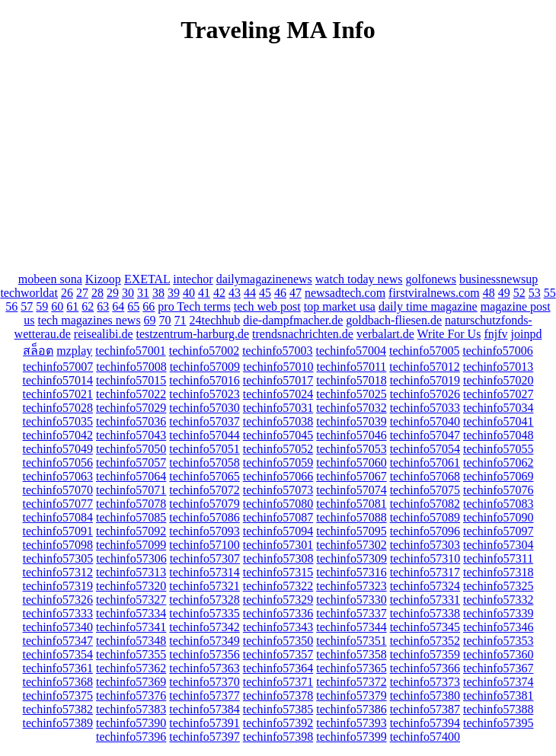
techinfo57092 (131, 531)
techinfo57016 (204, 380)
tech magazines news (89, 320)
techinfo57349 (204, 641)
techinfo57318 (498, 572)
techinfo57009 (205, 367)
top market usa (340, 306)
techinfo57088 (351, 517)
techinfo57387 (425, 709)
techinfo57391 (204, 723)
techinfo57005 (424, 351)
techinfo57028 (58, 408)
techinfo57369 (131, 682)
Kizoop (103, 279)
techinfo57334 (131, 613)
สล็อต (38, 351)
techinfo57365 (351, 668)
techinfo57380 (425, 695)
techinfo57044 (204, 435)
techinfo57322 (278, 586)
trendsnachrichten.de (303, 334)
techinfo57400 (425, 737)
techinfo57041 (498, 421)
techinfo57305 (58, 558)
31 (143, 293)
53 (535, 293)
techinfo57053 (351, 449)
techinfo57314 (204, 572)
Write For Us (449, 334)
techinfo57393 (351, 723)
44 (250, 293)
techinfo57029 (131, 408)
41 (204, 293)
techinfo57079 (204, 504)
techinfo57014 (58, 380)
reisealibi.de (104, 334)
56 (11, 306)
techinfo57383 (131, 709)
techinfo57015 (131, 380)
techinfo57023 (204, 394)
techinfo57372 (351, 682)
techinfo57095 (351, 531)
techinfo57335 (204, 613)
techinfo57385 (278, 709)
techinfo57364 (278, 668)
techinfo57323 (351, 586)
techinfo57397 (204, 737)
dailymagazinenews (264, 279)
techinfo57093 (204, 531)
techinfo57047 (425, 435)
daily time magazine (428, 306)
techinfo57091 (58, 531)
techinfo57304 (498, 545)
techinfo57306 (131, 558)
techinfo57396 (131, 737)
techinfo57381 (498, 695)
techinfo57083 (498, 504)
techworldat (29, 293)
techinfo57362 (131, 668)
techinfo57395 (498, 723)
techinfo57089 (425, 517)
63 (103, 306)
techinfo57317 (425, 572)
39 (174, 293)
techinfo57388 (498, 709)
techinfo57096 (425, 531)
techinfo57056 (58, 463)
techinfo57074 (351, 490)
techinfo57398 (278, 737)
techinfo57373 (425, 682)
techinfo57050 (131, 449)
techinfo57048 (498, 435)
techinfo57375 (58, 695)
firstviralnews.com (434, 293)
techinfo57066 (278, 476)
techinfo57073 (278, 490)
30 (128, 293)
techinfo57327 (131, 600)
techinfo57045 (278, 435)
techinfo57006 (497, 351)
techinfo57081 (351, 504)
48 (489, 293)
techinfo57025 (351, 394)
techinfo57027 (498, 394)
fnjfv (495, 334)
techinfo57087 (278, 517)
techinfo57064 (131, 476)
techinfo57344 (351, 627)
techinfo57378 (278, 695)
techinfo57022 (131, 394)
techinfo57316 (351, 572)
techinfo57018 (351, 380)
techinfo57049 (58, 449)
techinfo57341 (131, 627)
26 (67, 293)
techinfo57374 (498, 682)
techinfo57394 (425, 723)
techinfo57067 (351, 476)
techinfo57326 (58, 600)
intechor (193, 279)
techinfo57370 (204, 682)
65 (133, 306)
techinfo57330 (351, 600)
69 (150, 320)
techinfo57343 (278, 627)
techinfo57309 (352, 558)
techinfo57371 (278, 682)
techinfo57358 (351, 654)
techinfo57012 (424, 367)
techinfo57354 (58, 654)
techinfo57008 (131, 367)
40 (189, 293)
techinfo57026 (425, 394)
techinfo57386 (351, 709)
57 (27, 306)
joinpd (527, 334)
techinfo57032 (351, 408)
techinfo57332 (498, 600)
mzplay (74, 351)
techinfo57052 (278, 449)
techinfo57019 (425, 380)
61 (72, 306)
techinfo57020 (498, 380)
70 (165, 320)
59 (42, 306)
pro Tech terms (194, 306)
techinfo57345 (425, 627)
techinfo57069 (498, 476)
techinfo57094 (278, 531)
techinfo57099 (131, 545)
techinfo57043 (131, 435)
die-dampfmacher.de (293, 320)
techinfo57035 (58, 421)
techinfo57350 (278, 641)
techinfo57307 (205, 558)
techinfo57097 (498, 531)
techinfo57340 (58, 627)
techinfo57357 (278, 654)
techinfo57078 (131, 504)
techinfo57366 (425, 668)
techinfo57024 (278, 394)
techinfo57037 (204, 421)
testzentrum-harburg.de (193, 334)
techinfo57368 (58, 682)
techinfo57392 (278, 723)
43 (235, 293)
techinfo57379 (351, 695)
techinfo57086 (204, 517)
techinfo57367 (498, 668)
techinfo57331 (425, 600)
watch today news (359, 279)
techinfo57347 (58, 641)
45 (265, 293)
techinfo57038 (278, 421)
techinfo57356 (204, 654)
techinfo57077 (58, 504)
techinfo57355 (131, 654)
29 (113, 293)
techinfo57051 (204, 449)
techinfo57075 (425, 490)
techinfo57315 (278, 572)
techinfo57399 (351, 737)
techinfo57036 (131, 421)
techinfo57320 (131, 586)
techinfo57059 (278, 463)
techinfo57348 (131, 641)
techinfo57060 (351, 463)
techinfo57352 (425, 641)
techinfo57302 (351, 545)
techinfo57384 (204, 709)
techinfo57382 (58, 709)
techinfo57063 (58, 476)
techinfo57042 (58, 435)
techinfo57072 (204, 490)
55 (550, 293)
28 (97, 293)
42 (219, 293)
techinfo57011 (352, 367)
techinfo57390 (131, 723)
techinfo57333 (58, 613)
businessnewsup (498, 279)
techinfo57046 (351, 435)
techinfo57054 (425, 449)
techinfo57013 (498, 367)
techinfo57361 (58, 668)
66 (149, 306)
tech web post (267, 306)
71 (181, 320)
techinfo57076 (498, 490)
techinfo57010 (278, 367)
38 (158, 293)
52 (519, 293)
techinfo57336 (278, 613)
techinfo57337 (351, 613)
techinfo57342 (204, 627)
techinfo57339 (498, 613)
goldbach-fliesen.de (394, 320)
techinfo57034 (498, 408)
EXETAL (147, 279)
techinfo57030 (204, 408)
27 (82, 293)
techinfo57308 (278, 558)
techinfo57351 (351, 641)
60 (57, 306)
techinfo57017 (278, 380)
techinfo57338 (425, 613)
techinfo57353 (498, 641)
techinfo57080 (278, 504)
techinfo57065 (204, 476)
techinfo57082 (425, 504)
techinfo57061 (425, 463)
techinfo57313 (131, 572)
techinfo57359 (425, 654)
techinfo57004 (351, 351)
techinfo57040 (425, 421)
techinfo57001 (130, 351)
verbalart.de (385, 334)
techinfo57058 (204, 463)
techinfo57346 (498, 627)
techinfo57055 (498, 449)
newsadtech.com (345, 293)
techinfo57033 (425, 408)
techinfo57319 (58, 586)
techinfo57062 (498, 463)
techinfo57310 (425, 558)
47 (296, 293)
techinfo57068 (425, 476)
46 (280, 293)
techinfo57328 (204, 600)
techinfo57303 (425, 545)
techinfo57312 (58, 572)
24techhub (215, 320)
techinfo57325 (498, 586)
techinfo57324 (425, 586)
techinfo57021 (58, 394)
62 (88, 306)
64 (118, 306)
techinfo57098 (58, 545)
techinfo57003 (277, 351)
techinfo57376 (131, 695)
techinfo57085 (131, 517)
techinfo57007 (58, 367)
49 (504, 293)
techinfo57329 (278, 600)
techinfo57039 (351, 421)
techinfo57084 (58, 517)
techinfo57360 (498, 654)
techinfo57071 (131, 490)
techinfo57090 (498, 517)
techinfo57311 (498, 558)
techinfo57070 (58, 490)
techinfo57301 (278, 545)
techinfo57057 (131, 463)
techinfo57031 (278, 408)
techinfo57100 (204, 545)
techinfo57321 (204, 586)
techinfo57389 (58, 723)
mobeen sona (50, 279)
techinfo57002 (204, 351)
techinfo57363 (204, 668)
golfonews (431, 279)
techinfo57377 (204, 695)
